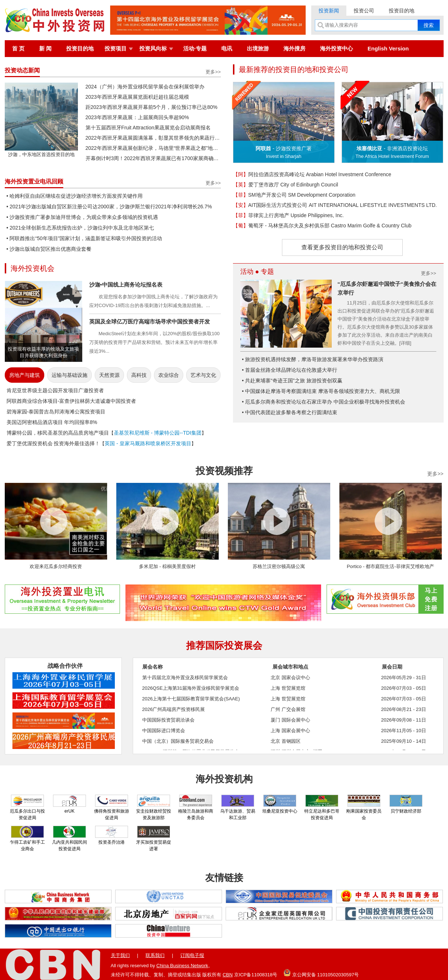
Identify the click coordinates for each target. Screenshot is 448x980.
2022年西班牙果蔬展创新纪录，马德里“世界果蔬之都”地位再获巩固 (153, 148)
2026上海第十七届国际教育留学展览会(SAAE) (191, 699)
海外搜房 (294, 48)
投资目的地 (402, 11)
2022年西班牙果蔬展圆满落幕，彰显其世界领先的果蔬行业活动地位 (153, 138)
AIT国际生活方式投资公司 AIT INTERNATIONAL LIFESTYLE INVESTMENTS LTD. (335, 205)
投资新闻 (329, 11)
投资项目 (116, 48)
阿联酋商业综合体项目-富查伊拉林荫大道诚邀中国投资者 (71, 401)
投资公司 (364, 11)
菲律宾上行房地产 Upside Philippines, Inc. (288, 215)
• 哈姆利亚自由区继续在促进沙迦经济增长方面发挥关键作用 (75, 196)
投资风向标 (153, 48)
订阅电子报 (192, 955)
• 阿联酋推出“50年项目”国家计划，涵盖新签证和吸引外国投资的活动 (84, 238)
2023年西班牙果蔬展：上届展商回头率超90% (137, 117)
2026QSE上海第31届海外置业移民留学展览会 (191, 688)
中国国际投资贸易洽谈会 (168, 720)
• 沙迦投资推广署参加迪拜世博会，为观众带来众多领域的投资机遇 (82, 217)
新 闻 (45, 48)
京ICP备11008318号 (256, 975)
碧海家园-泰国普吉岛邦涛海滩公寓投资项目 (56, 412)
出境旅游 (258, 48)
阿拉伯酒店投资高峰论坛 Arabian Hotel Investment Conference (312, 174)
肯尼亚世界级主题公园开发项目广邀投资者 (55, 390)
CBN (228, 975)
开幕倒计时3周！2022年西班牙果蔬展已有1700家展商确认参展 (153, 158)
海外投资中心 (336, 48)
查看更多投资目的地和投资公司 (342, 247)
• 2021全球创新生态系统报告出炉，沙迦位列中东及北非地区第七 (80, 228)
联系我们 (155, 955)
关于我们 (120, 955)
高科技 (139, 375)
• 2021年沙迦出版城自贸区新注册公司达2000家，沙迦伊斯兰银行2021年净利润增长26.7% (109, 207)
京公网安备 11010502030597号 (321, 973)
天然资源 (109, 375)
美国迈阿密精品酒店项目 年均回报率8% (52, 422)
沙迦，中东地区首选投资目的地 (41, 152)
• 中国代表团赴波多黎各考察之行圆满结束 (290, 412)
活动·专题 (195, 48)
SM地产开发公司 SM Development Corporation (294, 195)
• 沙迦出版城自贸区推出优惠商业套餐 (49, 249)
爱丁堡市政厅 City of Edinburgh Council (286, 185)
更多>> (213, 72)
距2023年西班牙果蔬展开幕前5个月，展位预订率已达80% (152, 107)
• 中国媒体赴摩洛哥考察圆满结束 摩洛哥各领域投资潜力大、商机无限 (321, 391)
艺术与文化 (203, 375)
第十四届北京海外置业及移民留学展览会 (185, 678)
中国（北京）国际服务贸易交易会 (178, 741)
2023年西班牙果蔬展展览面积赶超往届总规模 (137, 97)
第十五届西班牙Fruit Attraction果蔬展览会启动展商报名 (148, 128)
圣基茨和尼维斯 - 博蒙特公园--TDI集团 (158, 433)
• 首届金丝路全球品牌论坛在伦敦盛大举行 (290, 370)
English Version (388, 48)
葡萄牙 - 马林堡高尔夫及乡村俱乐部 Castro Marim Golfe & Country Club (322, 226)
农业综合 (169, 375)
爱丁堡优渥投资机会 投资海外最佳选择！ (53, 443)
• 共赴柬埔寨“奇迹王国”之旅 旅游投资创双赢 (292, 381)
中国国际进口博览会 (164, 731)
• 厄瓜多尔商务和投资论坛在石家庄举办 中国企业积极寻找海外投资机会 (324, 402)
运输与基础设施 (69, 375)
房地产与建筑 (25, 375)
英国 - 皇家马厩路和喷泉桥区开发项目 (148, 443)
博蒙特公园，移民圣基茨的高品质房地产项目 (58, 433)
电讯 (227, 48)
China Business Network (182, 966)
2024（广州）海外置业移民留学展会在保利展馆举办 (145, 87)
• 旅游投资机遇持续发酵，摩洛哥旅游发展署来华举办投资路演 (313, 359)
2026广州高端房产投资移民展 (174, 709)
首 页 (18, 48)
